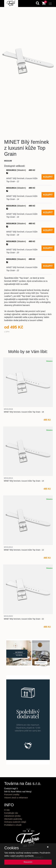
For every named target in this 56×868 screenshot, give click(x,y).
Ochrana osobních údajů (15, 822)
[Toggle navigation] (50, 4)
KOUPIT (48, 177)
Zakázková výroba (12, 816)
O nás (7, 810)
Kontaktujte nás (11, 813)
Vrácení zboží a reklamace (16, 798)
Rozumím (28, 862)
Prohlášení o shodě (13, 825)
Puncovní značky (12, 795)
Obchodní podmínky (13, 819)
